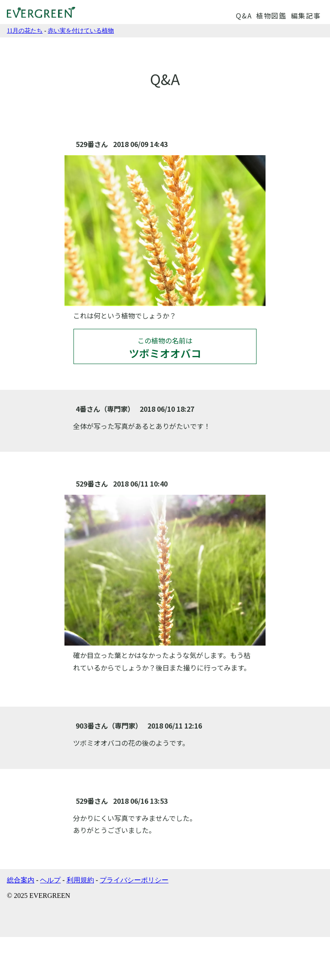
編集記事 (306, 15)
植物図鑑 (271, 15)
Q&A (244, 15)
